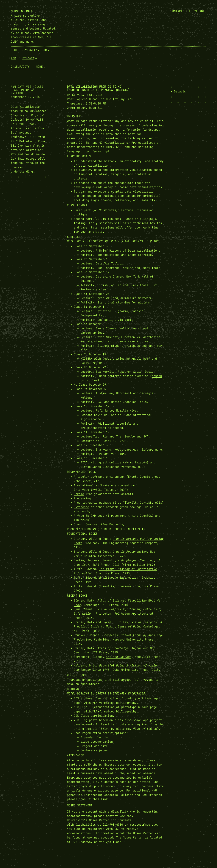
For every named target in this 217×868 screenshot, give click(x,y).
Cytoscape (81, 507)
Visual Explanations (115, 586)
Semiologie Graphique (120, 560)
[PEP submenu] (17, 58)
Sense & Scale (22, 11)
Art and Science (119, 657)
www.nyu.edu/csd (100, 837)
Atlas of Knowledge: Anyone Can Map (126, 648)
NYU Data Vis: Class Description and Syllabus (27, 90)
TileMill (130, 503)
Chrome (79, 494)
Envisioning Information (119, 578)
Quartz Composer (86, 524)
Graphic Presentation (130, 552)
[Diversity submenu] (38, 50)
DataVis (180, 91)
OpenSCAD (147, 516)
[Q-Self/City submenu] (31, 67)
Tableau (110, 490)
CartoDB (146, 503)
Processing (82, 498)
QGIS (159, 503)
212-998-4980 (113, 825)
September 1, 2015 (25, 97)
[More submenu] (44, 67)
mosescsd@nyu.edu (143, 825)
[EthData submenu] (36, 58)
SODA (123, 490)
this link (100, 799)
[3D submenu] (48, 50)
